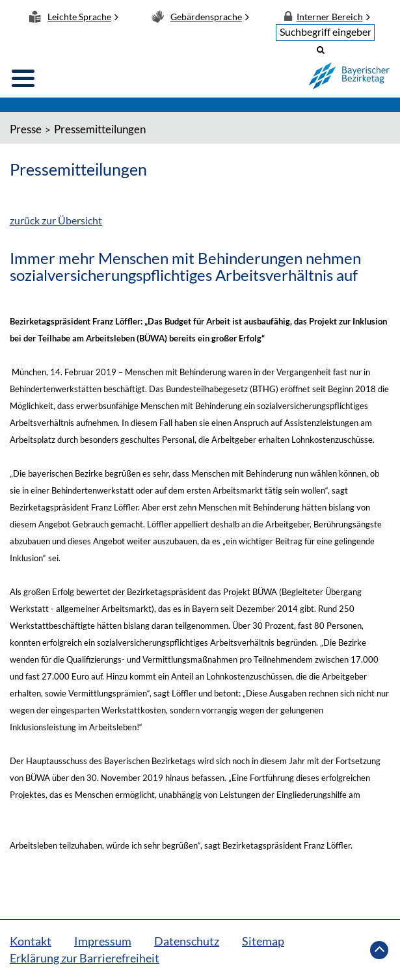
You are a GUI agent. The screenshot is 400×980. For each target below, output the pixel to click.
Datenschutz (187, 941)
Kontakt (31, 941)
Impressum (103, 941)
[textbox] (326, 33)
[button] (321, 49)
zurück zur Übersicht (56, 220)
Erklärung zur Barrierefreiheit (85, 958)
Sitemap (263, 941)
